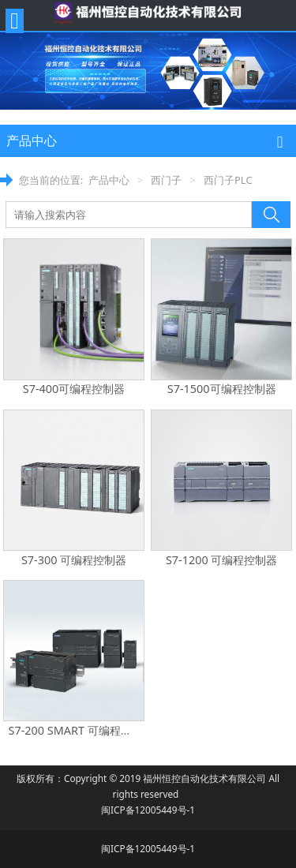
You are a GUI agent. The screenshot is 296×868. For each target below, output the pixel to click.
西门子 (166, 180)
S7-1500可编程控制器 (222, 389)
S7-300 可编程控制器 (74, 560)
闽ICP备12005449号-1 (148, 810)
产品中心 (109, 180)
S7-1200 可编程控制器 (222, 560)
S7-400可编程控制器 (74, 389)
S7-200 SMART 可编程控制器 (81, 730)
